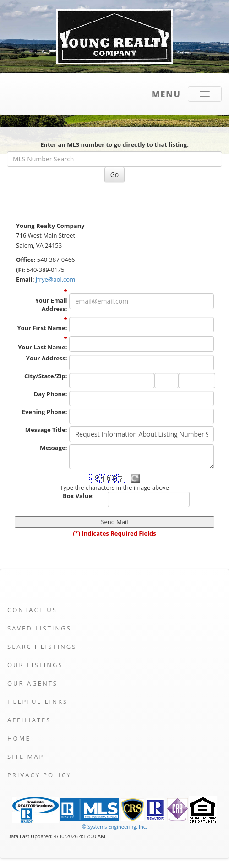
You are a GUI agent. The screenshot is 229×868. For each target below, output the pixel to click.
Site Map (26, 757)
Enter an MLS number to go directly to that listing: (114, 144)
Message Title (46, 430)
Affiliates (29, 720)
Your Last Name (42, 347)
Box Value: (78, 496)
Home (19, 738)
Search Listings (42, 647)
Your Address (47, 358)
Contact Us (32, 610)
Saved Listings (39, 628)
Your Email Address (51, 305)
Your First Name (42, 328)
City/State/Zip (46, 376)
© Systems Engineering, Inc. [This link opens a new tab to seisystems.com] (114, 827)
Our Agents (33, 683)
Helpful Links (38, 702)
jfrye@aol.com (55, 279)
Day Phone (51, 394)
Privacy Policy (39, 775)
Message (53, 448)
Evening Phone (45, 412)
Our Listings (35, 665)
